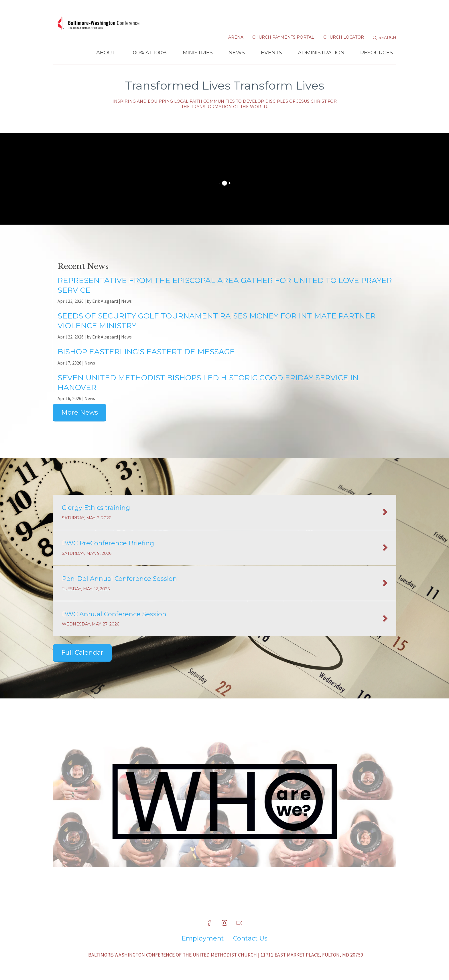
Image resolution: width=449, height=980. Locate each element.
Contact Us (250, 939)
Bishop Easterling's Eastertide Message (146, 352)
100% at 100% (149, 53)
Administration (321, 53)
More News (80, 412)
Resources (377, 53)
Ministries (198, 53)
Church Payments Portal (283, 37)
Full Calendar (82, 653)
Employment (203, 939)
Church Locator (344, 37)
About (106, 53)
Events (271, 53)
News (237, 53)
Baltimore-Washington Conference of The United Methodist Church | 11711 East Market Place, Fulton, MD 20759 (226, 955)
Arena (236, 37)
